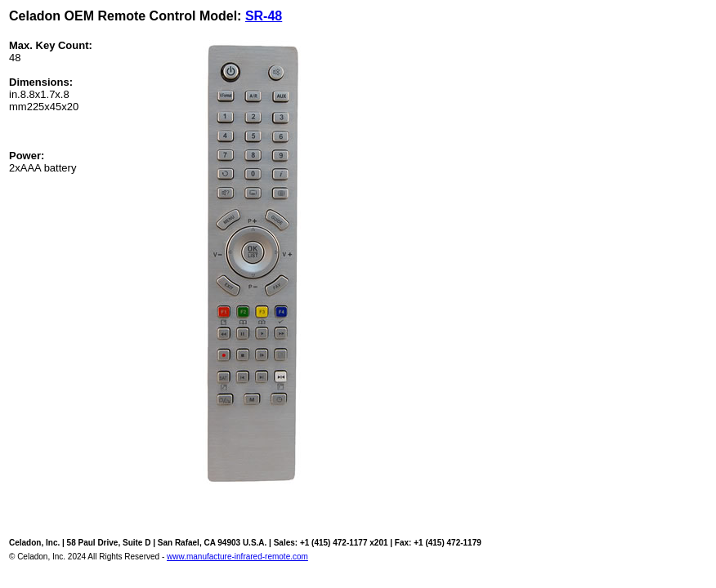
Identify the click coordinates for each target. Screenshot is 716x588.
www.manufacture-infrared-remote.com (237, 557)
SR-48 (264, 16)
